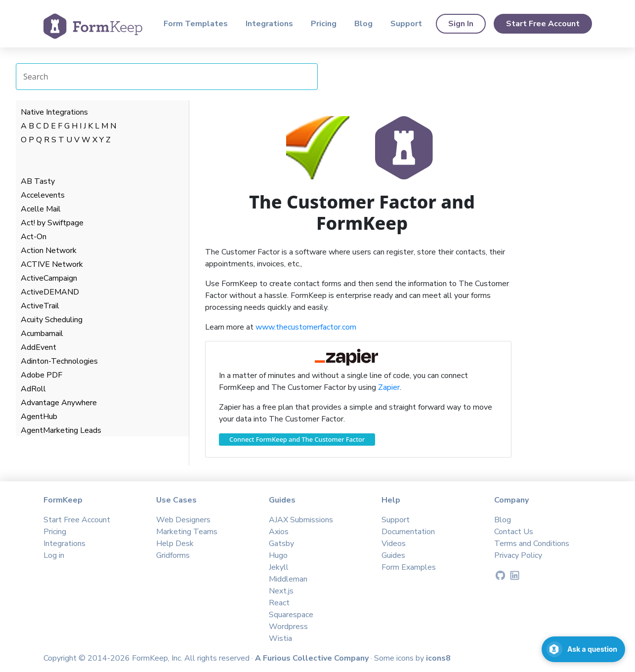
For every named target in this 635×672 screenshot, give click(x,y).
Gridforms (173, 555)
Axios (279, 532)
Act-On (34, 237)
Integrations (269, 24)
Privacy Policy (518, 555)
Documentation (408, 532)
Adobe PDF (42, 375)
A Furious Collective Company (313, 658)
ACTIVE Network (52, 264)
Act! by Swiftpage (52, 223)
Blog (363, 24)
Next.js (281, 591)
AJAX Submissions (301, 520)
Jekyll (279, 567)
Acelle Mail (41, 209)
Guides (393, 555)
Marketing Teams (187, 532)
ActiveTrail (40, 306)
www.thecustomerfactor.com (306, 327)
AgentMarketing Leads (61, 430)
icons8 (438, 658)
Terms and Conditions (532, 544)
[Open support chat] (583, 649)
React (279, 603)
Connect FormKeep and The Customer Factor (297, 439)
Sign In (461, 24)
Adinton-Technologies (59, 361)
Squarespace (291, 615)
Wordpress (288, 627)
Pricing (324, 24)
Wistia (280, 638)
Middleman (288, 579)
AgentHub (39, 417)
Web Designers (183, 520)
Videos (394, 544)
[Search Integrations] (167, 77)
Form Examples (409, 567)
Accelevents (43, 195)
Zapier (389, 387)
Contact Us (514, 532)
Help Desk (175, 544)
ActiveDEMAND (50, 292)
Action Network (49, 251)
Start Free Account (543, 24)
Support (406, 24)
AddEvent (39, 347)
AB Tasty (38, 181)
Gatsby (281, 544)
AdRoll (33, 389)
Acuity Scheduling (52, 320)
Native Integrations (54, 112)
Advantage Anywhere (59, 403)
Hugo (278, 555)
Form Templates (196, 24)
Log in (54, 555)
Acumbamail (42, 334)
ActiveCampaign (49, 278)
